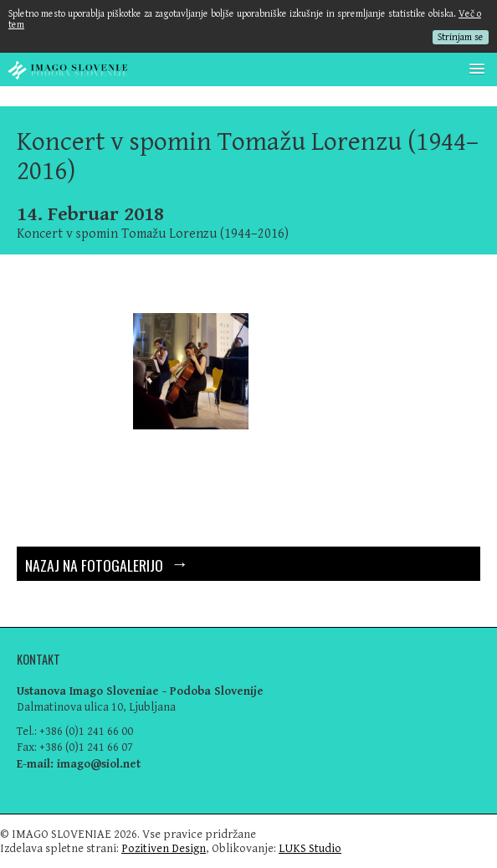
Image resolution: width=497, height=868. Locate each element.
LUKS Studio (310, 848)
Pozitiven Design (164, 848)
